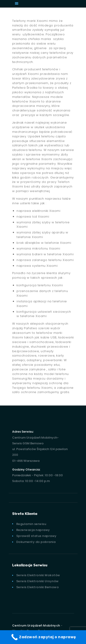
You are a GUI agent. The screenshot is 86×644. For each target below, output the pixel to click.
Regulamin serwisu (31, 524)
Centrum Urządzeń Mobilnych (36, 626)
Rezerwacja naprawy (33, 530)
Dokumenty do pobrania (36, 542)
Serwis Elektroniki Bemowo (38, 587)
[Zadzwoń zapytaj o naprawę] (43, 637)
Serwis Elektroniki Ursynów (37, 581)
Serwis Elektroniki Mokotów (38, 575)
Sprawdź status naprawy (36, 536)
